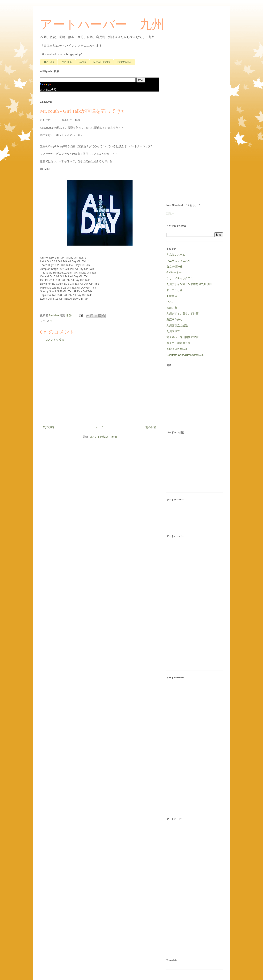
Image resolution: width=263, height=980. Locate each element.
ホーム (100, 427)
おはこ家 (172, 308)
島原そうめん (174, 320)
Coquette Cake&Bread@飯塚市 (185, 355)
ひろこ (170, 302)
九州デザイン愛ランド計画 (182, 314)
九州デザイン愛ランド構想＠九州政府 (189, 284)
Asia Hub (66, 62)
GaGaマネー (174, 272)
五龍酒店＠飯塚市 (177, 349)
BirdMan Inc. (124, 62)
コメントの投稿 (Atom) (103, 437)
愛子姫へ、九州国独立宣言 (182, 337)
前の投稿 (151, 427)
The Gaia (49, 62)
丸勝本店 (172, 296)
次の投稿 (48, 427)
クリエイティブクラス (180, 278)
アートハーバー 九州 (102, 24)
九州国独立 (173, 331)
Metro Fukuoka (102, 62)
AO (51, 321)
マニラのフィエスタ (178, 261)
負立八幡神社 (174, 267)
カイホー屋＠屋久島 (178, 343)
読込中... (172, 213)
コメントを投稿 (55, 340)
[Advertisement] (100, 385)
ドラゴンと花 (174, 290)
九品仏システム (176, 255)
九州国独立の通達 (177, 325)
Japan (82, 62)
